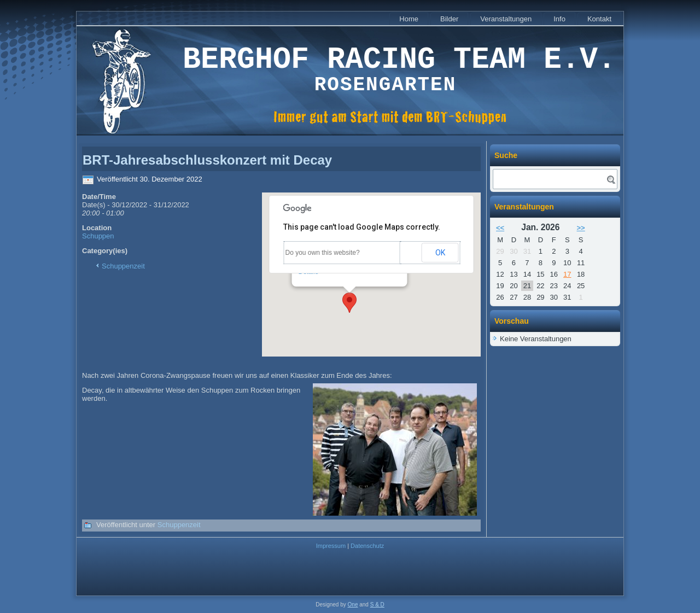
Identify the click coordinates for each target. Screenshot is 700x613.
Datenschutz (367, 546)
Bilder (449, 19)
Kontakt (599, 19)
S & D (377, 605)
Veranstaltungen (506, 19)
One (353, 605)
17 (567, 274)
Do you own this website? (323, 253)
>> (581, 228)
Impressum (331, 546)
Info (559, 19)
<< (500, 228)
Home (409, 19)
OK (440, 253)
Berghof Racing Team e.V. (399, 60)
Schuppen (98, 236)
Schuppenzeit (123, 266)
